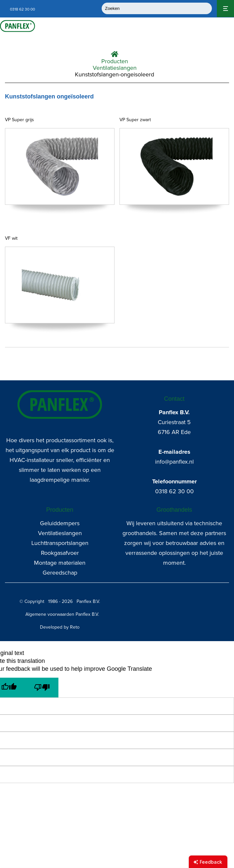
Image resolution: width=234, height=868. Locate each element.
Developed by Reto (60, 627)
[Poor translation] (42, 688)
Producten (115, 61)
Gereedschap (60, 573)
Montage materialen (60, 563)
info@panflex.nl (174, 462)
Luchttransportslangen (60, 543)
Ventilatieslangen (115, 68)
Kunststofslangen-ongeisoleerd (115, 74)
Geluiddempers (60, 523)
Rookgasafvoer (60, 553)
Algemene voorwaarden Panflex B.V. (62, 614)
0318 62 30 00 (174, 491)
